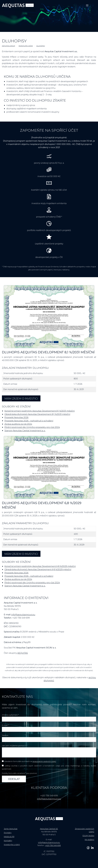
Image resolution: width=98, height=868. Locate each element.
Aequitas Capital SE (49, 829)
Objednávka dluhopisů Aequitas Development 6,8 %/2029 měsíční (38, 569)
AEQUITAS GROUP (8, 46)
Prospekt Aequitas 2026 (16, 417)
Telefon (5, 735)
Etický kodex (88, 836)
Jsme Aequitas (11, 829)
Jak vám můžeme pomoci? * (15, 746)
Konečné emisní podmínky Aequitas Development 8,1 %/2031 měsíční (40, 411)
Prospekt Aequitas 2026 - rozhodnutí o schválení (29, 421)
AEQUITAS (23, 653)
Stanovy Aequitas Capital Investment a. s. (25, 430)
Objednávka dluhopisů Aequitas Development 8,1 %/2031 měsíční (37, 414)
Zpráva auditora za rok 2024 (18, 424)
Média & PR (9, 837)
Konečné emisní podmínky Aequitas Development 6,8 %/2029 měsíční (40, 566)
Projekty (8, 833)
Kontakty (8, 841)
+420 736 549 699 (53, 845)
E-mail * (5, 725)
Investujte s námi (26, 46)
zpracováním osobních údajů (44, 761)
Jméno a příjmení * (10, 715)
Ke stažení (89, 839)
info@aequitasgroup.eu (23, 614)
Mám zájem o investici (21, 398)
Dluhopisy (41, 46)
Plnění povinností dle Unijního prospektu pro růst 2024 (32, 427)
